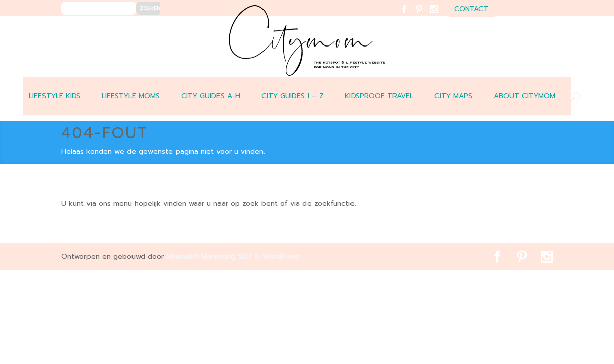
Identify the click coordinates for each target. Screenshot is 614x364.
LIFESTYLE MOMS (131, 96)
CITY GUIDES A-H (211, 96)
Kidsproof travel (379, 96)
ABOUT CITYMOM (524, 96)
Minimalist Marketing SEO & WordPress (233, 257)
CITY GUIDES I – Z (293, 96)
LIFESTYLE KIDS (55, 96)
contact (471, 10)
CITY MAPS (453, 96)
